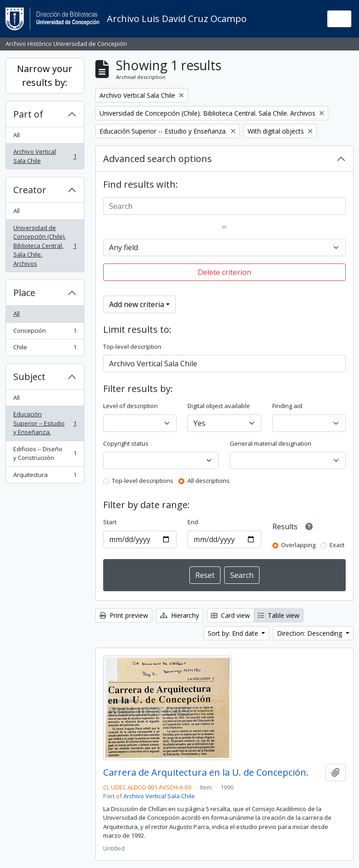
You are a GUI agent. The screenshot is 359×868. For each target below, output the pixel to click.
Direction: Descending (310, 633)
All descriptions (209, 481)
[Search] (224, 206)
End (193, 522)
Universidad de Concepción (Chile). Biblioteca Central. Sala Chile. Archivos (45, 246)
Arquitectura (45, 477)
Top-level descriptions (143, 481)
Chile (45, 349)
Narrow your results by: (45, 76)
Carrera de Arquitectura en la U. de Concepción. (206, 773)
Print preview (124, 615)
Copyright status (126, 443)
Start (110, 522)
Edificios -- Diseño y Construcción (45, 454)
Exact (337, 545)
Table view (279, 615)
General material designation (271, 443)
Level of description (130, 406)
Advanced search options (157, 159)
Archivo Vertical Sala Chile (45, 156)
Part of (28, 114)
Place (24, 293)
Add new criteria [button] (137, 304)
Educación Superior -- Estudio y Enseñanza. (45, 423)
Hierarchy (179, 615)
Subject (29, 377)
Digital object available (219, 406)
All (17, 135)
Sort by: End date (234, 633)
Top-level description (132, 347)
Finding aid (287, 406)
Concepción (45, 333)
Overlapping (298, 545)
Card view (230, 615)
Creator (30, 190)
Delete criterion (224, 272)
